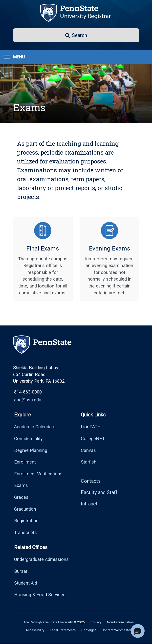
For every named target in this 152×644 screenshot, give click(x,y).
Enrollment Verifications (38, 474)
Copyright (89, 630)
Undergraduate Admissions (41, 559)
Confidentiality (28, 438)
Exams (21, 485)
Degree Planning (31, 450)
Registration (26, 521)
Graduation (25, 509)
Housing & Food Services (40, 595)
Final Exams (43, 249)
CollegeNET (93, 438)
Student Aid (26, 583)
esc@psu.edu (28, 400)
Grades (21, 497)
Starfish (89, 462)
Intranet (89, 504)
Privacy (96, 622)
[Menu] (14, 57)
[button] (76, 35)
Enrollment (25, 462)
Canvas (88, 450)
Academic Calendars (35, 427)
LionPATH (91, 427)
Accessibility (35, 630)
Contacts (91, 481)
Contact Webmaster (116, 630)
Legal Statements (63, 630)
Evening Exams (109, 249)
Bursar (21, 571)
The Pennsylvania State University (48, 622)
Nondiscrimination (120, 622)
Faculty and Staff (99, 492)
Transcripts (25, 532)
